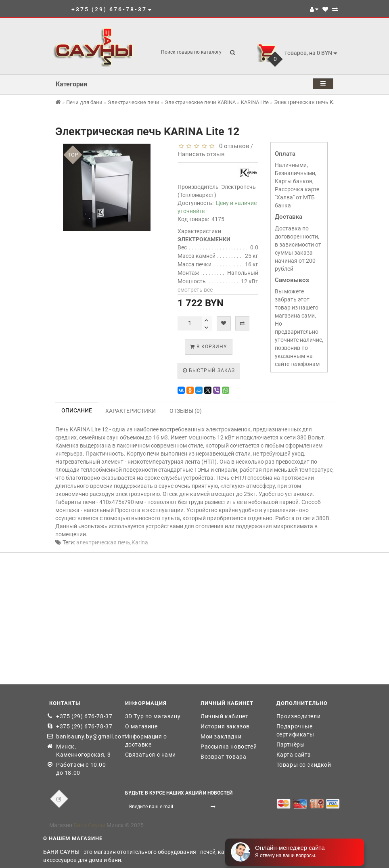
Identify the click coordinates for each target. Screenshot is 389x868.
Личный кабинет (224, 716)
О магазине (141, 726)
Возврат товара (223, 757)
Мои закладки (221, 736)
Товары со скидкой (304, 765)
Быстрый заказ (209, 370)
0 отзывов (233, 146)
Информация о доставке (146, 740)
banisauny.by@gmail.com (85, 736)
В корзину (209, 347)
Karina (140, 542)
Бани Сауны (89, 825)
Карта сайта (294, 755)
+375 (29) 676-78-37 (84, 716)
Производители (299, 716)
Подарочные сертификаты (296, 730)
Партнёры (291, 745)
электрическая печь (103, 542)
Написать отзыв (201, 154)
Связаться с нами (151, 755)
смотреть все (195, 290)
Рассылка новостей (229, 747)
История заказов (225, 726)
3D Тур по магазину (153, 716)
